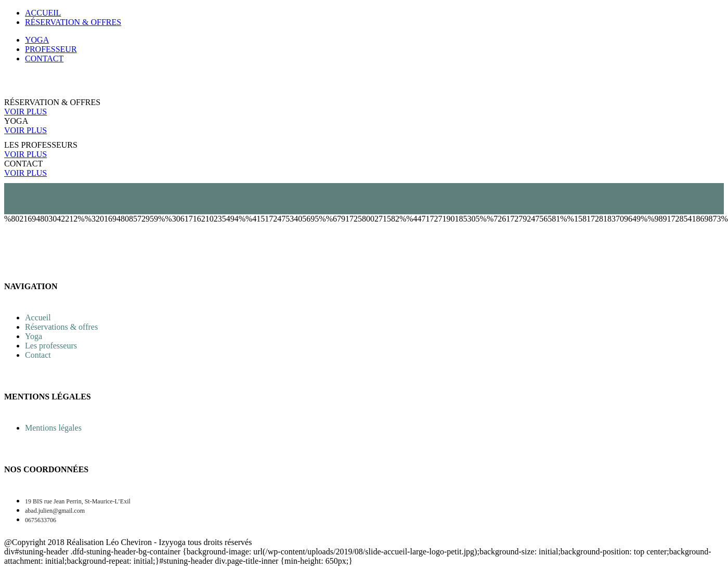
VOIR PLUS (25, 112)
